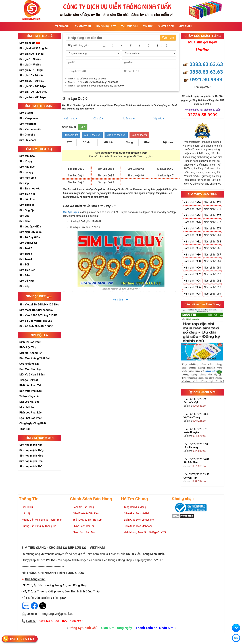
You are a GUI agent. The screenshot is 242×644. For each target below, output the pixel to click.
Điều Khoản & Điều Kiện (86, 513)
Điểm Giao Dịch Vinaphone (139, 520)
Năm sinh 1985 (212, 248)
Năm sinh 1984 (192, 248)
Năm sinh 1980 (192, 235)
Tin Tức (148, 26)
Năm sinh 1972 (192, 209)
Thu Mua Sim (129, 26)
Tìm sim (168, 38)
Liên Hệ (26, 513)
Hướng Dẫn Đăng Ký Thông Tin (39, 526)
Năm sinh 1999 (212, 294)
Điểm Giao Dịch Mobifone (138, 526)
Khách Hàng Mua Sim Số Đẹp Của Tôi (145, 532)
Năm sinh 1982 (192, 242)
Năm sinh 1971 (212, 202)
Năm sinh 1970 (192, 202)
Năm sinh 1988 (192, 261)
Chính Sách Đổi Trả (83, 526)
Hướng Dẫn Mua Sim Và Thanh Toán (42, 520)
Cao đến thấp (116, 135)
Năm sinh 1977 (212, 222)
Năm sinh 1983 (212, 242)
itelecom (71, 135)
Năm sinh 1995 (212, 281)
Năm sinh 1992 (192, 274)
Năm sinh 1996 (192, 287)
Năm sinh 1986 (192, 255)
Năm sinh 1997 (212, 287)
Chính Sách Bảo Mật (84, 532)
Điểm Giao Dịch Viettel (136, 513)
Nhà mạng (70, 119)
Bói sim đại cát (106, 26)
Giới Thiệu (186, 26)
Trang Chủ (62, 26)
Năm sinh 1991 (212, 268)
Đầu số (98, 119)
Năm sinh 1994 (192, 281)
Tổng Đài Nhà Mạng (135, 507)
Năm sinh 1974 (192, 216)
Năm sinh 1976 (192, 222)
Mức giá (129, 119)
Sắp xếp (159, 119)
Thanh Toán (83, 26)
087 (83, 127)
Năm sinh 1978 (192, 229)
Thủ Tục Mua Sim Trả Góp (87, 520)
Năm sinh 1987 (212, 255)
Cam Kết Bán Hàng (83, 507)
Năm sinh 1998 (192, 294)
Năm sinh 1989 (212, 261)
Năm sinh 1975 (212, 216)
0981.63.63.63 (22, 639)
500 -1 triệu (92, 135)
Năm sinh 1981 (212, 235)
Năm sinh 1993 (212, 274)
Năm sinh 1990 (192, 268)
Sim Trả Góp (166, 26)
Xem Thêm (119, 300)
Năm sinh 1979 (212, 229)
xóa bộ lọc (139, 135)
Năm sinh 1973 (212, 209)
